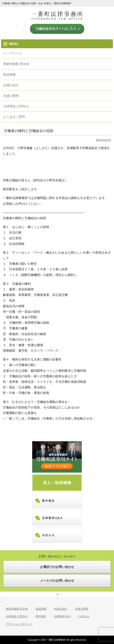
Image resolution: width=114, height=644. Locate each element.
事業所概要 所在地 (17, 609)
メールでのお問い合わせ (57, 581)
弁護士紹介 (61, 609)
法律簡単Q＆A (63, 616)
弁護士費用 (82, 609)
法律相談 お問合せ (17, 616)
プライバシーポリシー (19, 624)
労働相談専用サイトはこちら (57, 29)
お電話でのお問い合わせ (57, 567)
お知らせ (84, 616)
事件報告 (41, 616)
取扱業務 (41, 609)
